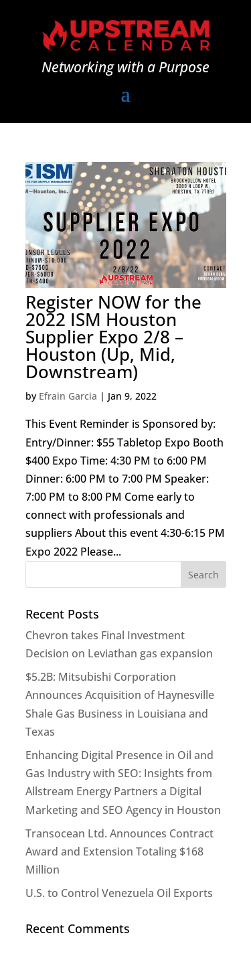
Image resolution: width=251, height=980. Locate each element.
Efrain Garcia (68, 396)
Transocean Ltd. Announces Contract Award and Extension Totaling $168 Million (119, 851)
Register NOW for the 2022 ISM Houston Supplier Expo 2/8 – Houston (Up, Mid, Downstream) (113, 337)
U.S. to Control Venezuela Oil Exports (119, 893)
